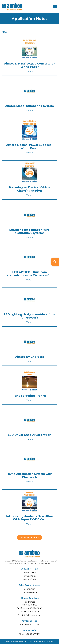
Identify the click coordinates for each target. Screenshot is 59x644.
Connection (30, 589)
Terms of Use (30, 573)
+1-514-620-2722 (30, 605)
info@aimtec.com (33, 615)
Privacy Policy (29, 576)
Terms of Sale (30, 579)
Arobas (50, 641)
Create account (30, 592)
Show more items (29, 537)
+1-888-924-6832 (34, 608)
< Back (5, 32)
